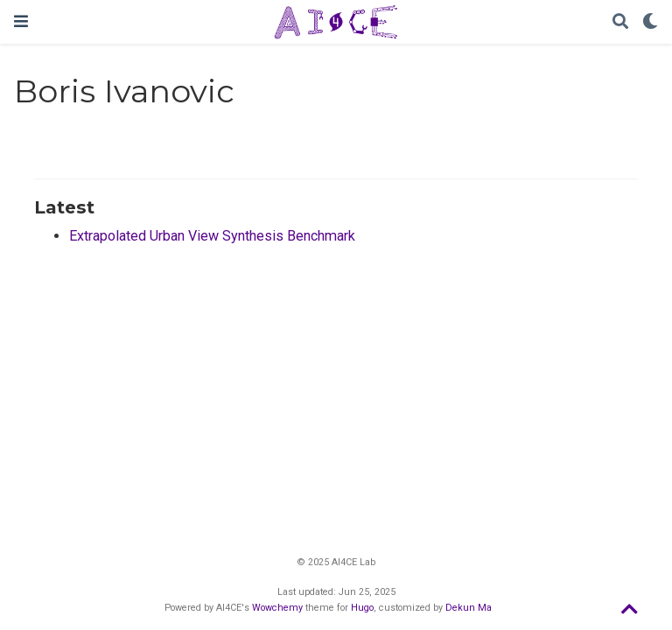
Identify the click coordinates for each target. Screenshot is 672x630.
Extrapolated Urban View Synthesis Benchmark (212, 236)
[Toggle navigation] (21, 21)
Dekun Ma (469, 608)
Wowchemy (277, 608)
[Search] (620, 22)
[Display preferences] (650, 22)
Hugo (362, 608)
